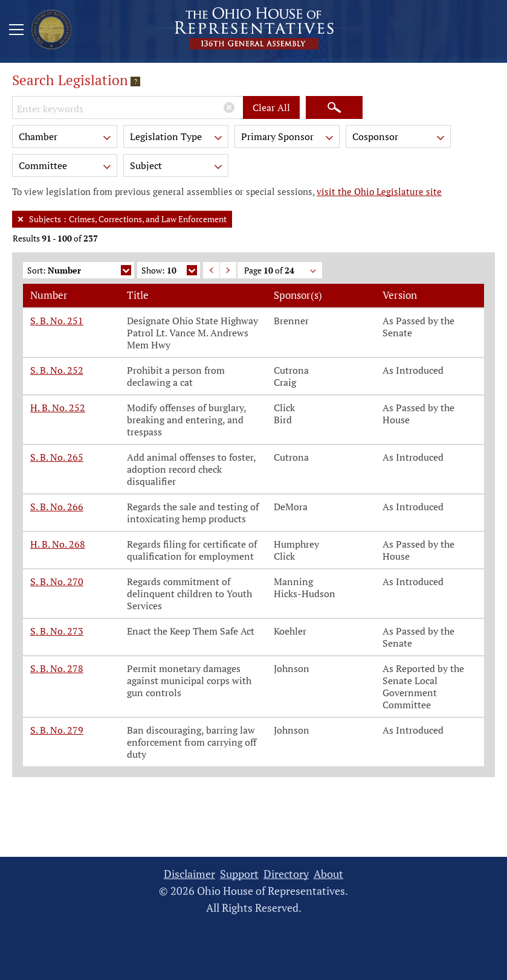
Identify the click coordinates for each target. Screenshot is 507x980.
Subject (177, 167)
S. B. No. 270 (57, 581)
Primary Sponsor (288, 138)
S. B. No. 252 (57, 370)
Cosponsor (399, 138)
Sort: (79, 271)
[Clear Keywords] (229, 107)
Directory (286, 874)
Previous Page (211, 270)
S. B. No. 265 (57, 457)
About (328, 874)
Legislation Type (177, 138)
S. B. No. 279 (57, 730)
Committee (66, 167)
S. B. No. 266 (57, 507)
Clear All (271, 107)
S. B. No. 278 (57, 668)
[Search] (334, 107)
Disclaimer (189, 874)
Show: (169, 271)
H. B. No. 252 (58, 408)
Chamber (66, 138)
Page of (281, 271)
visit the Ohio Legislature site (379, 191)
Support (239, 874)
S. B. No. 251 (57, 321)
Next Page (228, 270)
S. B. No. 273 (57, 631)
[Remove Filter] (21, 219)
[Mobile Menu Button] (16, 31)
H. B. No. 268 (58, 544)
